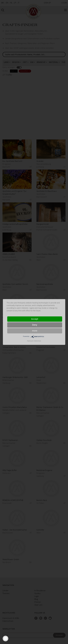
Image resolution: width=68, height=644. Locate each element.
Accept (35, 319)
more (35, 331)
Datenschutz (38, 341)
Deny (35, 325)
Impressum (30, 341)
